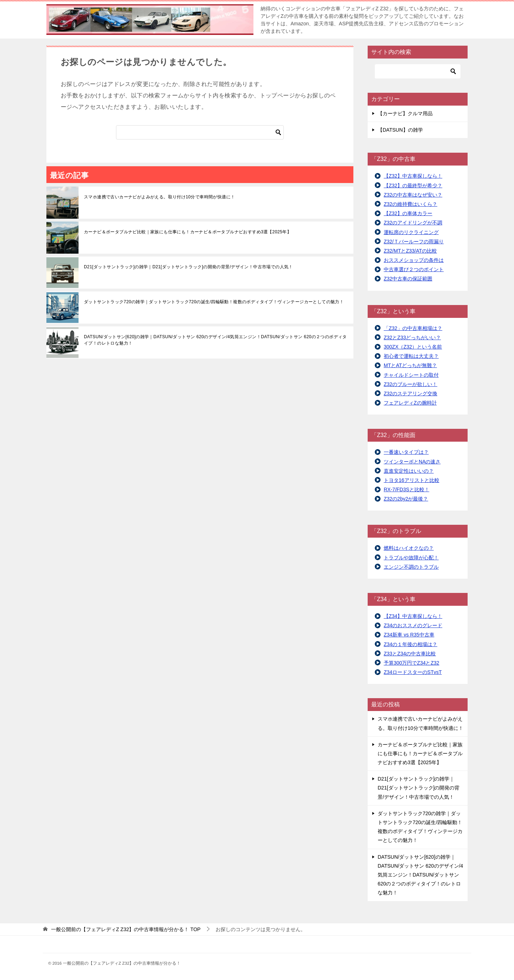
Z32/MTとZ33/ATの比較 (410, 251)
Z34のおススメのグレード (413, 625)
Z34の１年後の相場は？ (410, 644)
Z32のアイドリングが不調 (413, 223)
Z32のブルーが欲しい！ (410, 384)
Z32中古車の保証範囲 (408, 279)
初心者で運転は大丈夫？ (411, 356)
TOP (126, 929)
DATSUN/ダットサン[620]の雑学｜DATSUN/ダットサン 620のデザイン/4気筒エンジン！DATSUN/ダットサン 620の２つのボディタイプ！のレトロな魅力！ (215, 340)
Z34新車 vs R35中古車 (409, 635)
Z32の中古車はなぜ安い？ (413, 195)
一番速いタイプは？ (406, 452)
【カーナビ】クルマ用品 (405, 113)
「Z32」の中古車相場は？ (413, 328)
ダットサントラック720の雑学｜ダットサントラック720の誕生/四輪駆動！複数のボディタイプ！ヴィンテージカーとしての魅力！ (214, 302)
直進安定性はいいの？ (409, 471)
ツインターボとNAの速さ (412, 462)
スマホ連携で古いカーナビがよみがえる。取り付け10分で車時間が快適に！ (159, 197)
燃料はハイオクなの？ (409, 548)
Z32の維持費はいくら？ (410, 204)
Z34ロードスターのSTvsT (413, 672)
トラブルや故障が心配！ (411, 558)
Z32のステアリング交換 (410, 393)
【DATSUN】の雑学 (400, 130)
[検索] (200, 132)
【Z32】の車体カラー (408, 213)
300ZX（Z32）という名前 (413, 347)
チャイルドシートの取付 (411, 375)
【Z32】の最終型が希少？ (413, 186)
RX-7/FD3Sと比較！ (407, 489)
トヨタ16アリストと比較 (412, 480)
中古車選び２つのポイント (414, 269)
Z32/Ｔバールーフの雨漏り (414, 242)
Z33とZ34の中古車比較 (410, 654)
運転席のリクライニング (411, 232)
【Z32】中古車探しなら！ (413, 176)
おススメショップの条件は (414, 260)
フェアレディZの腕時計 (410, 403)
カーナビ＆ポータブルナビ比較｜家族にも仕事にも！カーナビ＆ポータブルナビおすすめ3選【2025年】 (188, 232)
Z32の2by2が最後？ (406, 499)
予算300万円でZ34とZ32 (412, 663)
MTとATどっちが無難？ (410, 365)
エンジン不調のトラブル (411, 567)
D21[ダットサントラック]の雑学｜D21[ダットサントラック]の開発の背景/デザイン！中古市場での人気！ (188, 267)
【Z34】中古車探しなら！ (413, 616)
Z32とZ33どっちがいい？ (412, 337)
